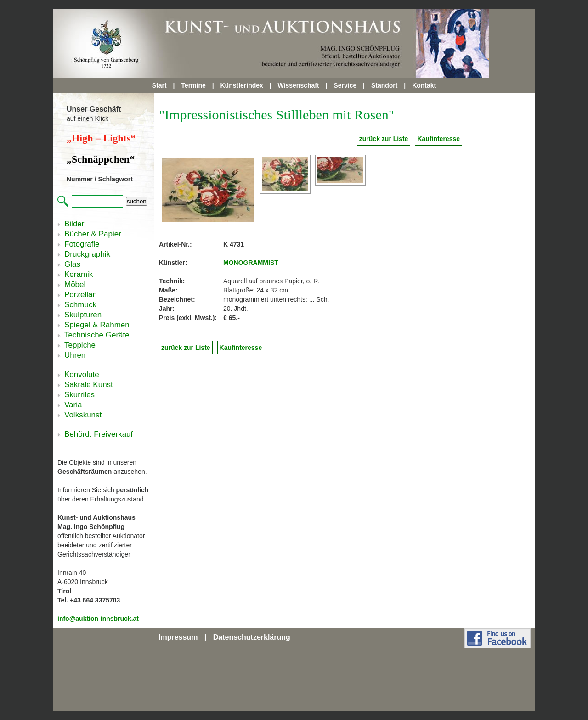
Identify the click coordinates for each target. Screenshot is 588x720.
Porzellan (81, 295)
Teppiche (80, 345)
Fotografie (82, 244)
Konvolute (82, 374)
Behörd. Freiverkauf (99, 434)
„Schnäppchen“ (101, 159)
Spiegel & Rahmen (97, 325)
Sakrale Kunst (89, 385)
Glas (72, 264)
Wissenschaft (299, 85)
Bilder (74, 224)
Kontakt (424, 85)
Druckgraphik (87, 254)
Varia (73, 405)
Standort (384, 85)
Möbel (75, 284)
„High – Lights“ (101, 138)
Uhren (75, 355)
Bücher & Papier (93, 234)
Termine (193, 85)
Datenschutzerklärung (252, 637)
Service (345, 85)
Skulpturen (83, 315)
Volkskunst (83, 415)
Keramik (79, 274)
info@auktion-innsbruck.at (98, 619)
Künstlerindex (241, 85)
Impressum (178, 637)
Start (159, 85)
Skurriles (79, 395)
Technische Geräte (97, 335)
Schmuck (80, 305)
